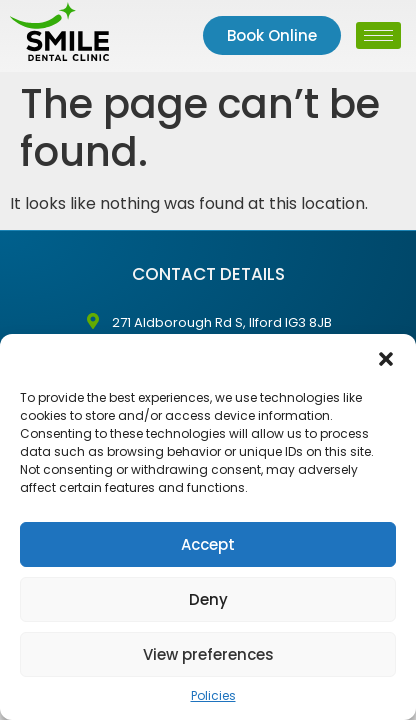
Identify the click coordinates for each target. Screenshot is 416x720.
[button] (386, 359)
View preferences (208, 654)
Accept (208, 544)
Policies (213, 695)
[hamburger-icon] (378, 35)
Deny (208, 599)
